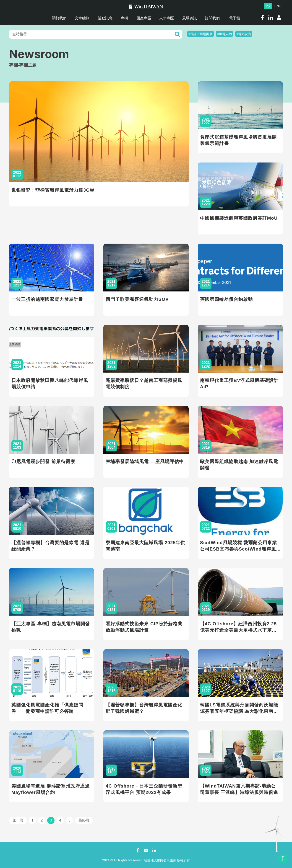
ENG (278, 6)
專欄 (124, 18)
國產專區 (144, 18)
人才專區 (167, 18)
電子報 (235, 18)
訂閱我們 (212, 18)
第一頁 (18, 820)
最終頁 (84, 820)
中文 (268, 6)
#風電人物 (224, 34)
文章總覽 (82, 18)
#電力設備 (244, 34)
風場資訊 (190, 18)
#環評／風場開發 (201, 34)
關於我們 (59, 18)
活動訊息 (105, 18)
